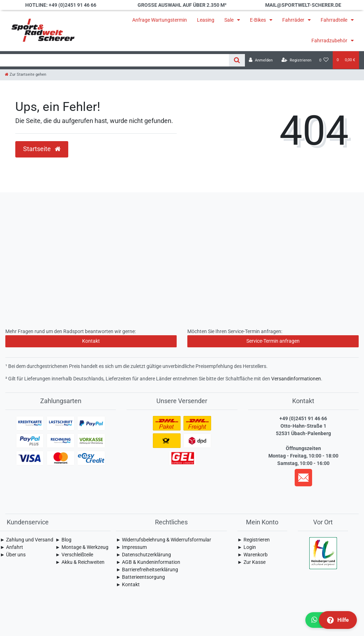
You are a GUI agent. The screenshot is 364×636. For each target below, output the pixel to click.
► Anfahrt (12, 547)
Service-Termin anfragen (273, 341)
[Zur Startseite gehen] (26, 74)
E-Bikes (258, 20)
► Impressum (131, 547)
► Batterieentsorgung (140, 577)
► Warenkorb (253, 555)
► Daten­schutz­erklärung (143, 555)
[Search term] (114, 60)
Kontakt (91, 341)
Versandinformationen (296, 379)
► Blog (63, 540)
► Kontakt (128, 584)
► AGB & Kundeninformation (148, 562)
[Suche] (237, 60)
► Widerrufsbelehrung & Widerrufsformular (164, 540)
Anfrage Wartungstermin (160, 20)
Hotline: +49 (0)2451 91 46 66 (61, 5)
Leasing (206, 20)
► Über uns (13, 555)
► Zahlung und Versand (27, 540)
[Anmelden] (261, 60)
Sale (229, 20)
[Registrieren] (296, 60)
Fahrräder (294, 20)
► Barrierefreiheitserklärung (147, 570)
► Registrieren (254, 540)
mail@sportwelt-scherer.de (303, 5)
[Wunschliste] (324, 60)
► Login (247, 547)
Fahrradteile (334, 20)
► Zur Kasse (251, 562)
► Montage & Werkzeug (82, 547)
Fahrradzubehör (330, 41)
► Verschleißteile (74, 555)
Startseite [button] (42, 149)
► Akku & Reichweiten (80, 562)
